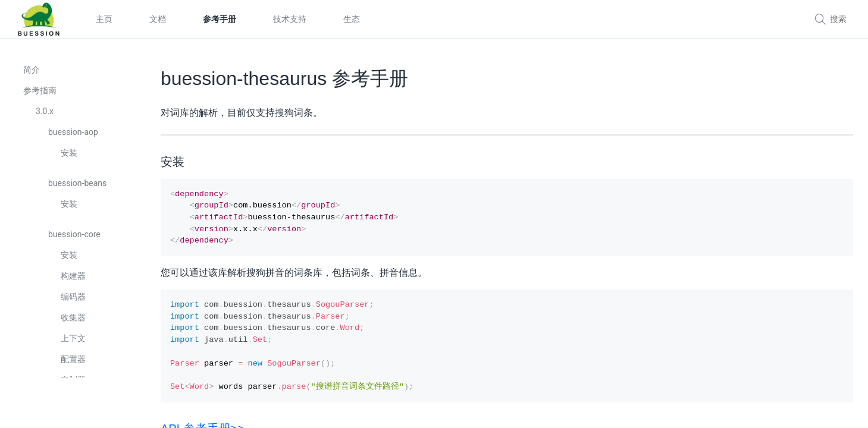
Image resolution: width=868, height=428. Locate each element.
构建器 (74, 279)
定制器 (74, 383)
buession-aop (74, 135)
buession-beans (78, 186)
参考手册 (220, 19)
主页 (104, 19)
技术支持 (290, 19)
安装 (70, 156)
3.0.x (45, 114)
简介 (32, 73)
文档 (158, 19)
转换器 (74, 404)
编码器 (74, 300)
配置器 (74, 362)
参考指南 (40, 93)
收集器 (74, 320)
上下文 (74, 341)
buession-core (75, 237)
